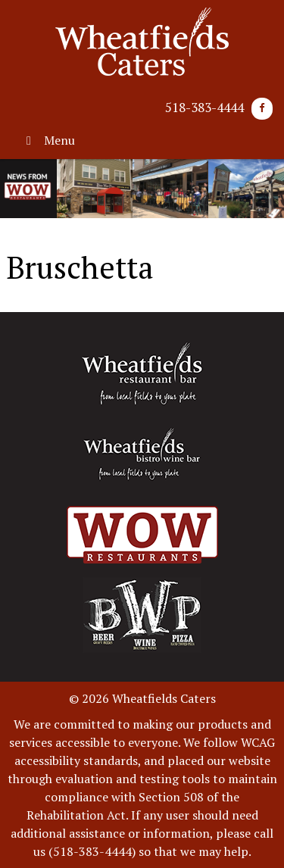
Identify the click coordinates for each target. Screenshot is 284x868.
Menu (48, 140)
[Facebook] (262, 109)
